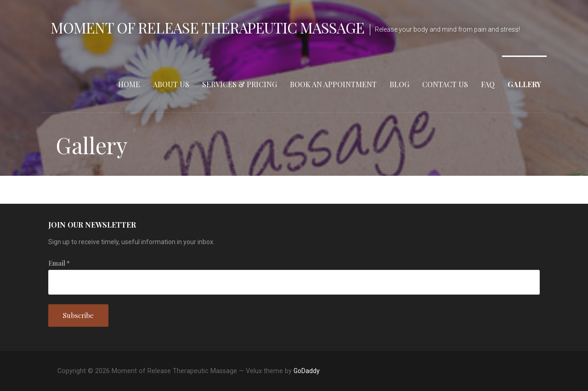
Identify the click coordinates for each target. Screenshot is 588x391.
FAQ (488, 84)
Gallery (524, 84)
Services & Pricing (240, 84)
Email (59, 263)
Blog (399, 84)
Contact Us (445, 84)
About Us (171, 84)
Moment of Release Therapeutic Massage (207, 27)
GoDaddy (307, 371)
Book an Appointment (333, 84)
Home (129, 84)
